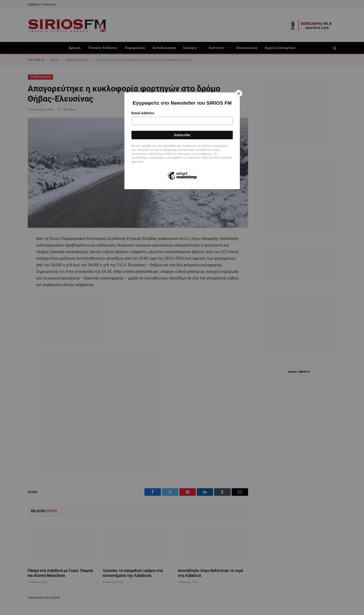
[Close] (239, 94)
